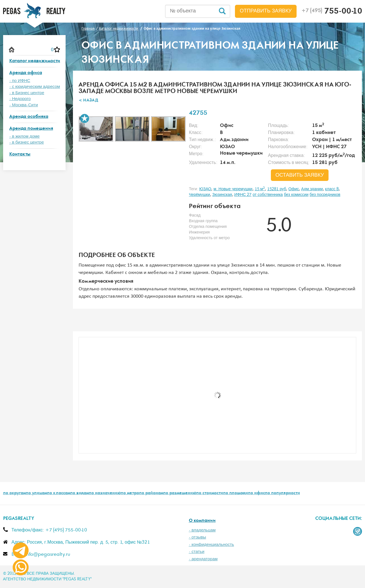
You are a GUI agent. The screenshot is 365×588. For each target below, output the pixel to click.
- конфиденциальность (211, 545)
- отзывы (197, 537)
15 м (260, 189)
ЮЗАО (205, 189)
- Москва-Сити (24, 105)
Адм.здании (312, 189)
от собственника (268, 195)
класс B (332, 189)
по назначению (105, 493)
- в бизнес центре (27, 142)
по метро (130, 493)
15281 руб (277, 189)
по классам (59, 493)
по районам (151, 493)
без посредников (325, 195)
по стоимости (210, 493)
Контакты (20, 154)
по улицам (36, 493)
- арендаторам (203, 559)
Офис (294, 189)
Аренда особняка (29, 117)
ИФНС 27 (243, 195)
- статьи (197, 552)
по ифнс (256, 493)
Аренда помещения (31, 129)
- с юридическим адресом (35, 87)
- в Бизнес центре (27, 93)
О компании (202, 521)
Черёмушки (199, 195)
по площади (236, 493)
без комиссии (296, 195)
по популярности (282, 493)
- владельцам (202, 530)
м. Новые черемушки (233, 189)
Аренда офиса (26, 73)
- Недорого (20, 99)
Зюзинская (222, 195)
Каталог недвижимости (35, 61)
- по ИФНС (20, 81)
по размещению (180, 493)
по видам (79, 493)
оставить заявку (300, 175)
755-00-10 (332, 12)
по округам (14, 493)
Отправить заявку (266, 11)
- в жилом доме (25, 136)
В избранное (85, 118)
